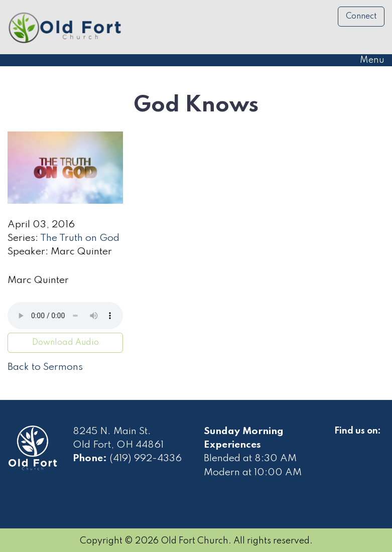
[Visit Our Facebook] (342, 443)
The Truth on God (80, 238)
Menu (367, 60)
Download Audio (66, 343)
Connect (361, 17)
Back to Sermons (45, 367)
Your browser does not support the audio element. (65, 316)
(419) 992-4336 (146, 459)
